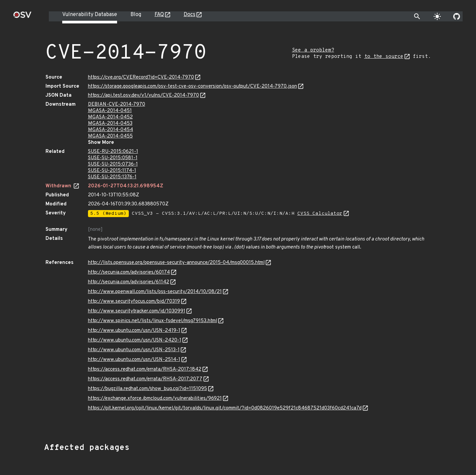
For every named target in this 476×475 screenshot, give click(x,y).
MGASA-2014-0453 (110, 124)
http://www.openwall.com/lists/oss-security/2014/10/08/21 (155, 292)
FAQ (159, 15)
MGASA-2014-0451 (110, 111)
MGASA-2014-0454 (111, 130)
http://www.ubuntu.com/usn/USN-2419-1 (134, 331)
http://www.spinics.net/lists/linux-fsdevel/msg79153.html (153, 321)
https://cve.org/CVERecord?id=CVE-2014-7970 (141, 77)
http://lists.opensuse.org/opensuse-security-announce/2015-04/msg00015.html (176, 263)
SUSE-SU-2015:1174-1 (112, 171)
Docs (189, 15)
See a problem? (313, 50)
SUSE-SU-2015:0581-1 (113, 158)
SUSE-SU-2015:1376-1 (112, 177)
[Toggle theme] (437, 16)
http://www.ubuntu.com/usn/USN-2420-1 (135, 340)
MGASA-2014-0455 (110, 136)
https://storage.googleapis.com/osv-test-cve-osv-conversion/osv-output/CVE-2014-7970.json (193, 86)
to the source (384, 57)
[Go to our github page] (457, 16)
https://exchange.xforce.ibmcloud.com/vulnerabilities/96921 (155, 399)
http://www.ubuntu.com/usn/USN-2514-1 (134, 360)
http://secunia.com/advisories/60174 (129, 272)
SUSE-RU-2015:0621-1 (113, 152)
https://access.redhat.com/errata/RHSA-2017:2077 (145, 379)
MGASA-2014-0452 (110, 117)
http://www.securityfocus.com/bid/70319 (134, 302)
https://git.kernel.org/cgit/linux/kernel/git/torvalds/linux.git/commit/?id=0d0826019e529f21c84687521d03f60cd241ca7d (225, 408)
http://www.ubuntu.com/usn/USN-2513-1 (134, 350)
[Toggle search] (417, 16)
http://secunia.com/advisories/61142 (129, 282)
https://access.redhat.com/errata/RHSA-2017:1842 (145, 369)
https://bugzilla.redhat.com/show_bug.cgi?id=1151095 (148, 389)
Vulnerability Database (90, 15)
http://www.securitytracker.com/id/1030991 (137, 311)
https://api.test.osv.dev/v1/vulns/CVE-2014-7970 (144, 96)
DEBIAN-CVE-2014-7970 (117, 105)
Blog (136, 15)
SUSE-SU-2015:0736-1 (113, 164)
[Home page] (22, 17)
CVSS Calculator (320, 214)
